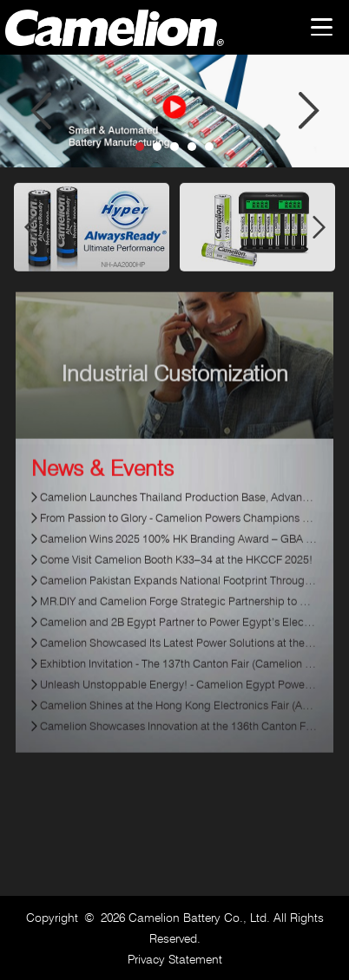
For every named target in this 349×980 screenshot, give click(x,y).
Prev (40, 111)
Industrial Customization (175, 384)
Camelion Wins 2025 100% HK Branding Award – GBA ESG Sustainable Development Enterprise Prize (178, 549)
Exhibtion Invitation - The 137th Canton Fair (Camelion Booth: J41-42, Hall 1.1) (178, 674)
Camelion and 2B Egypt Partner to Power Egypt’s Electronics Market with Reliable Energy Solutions (178, 632)
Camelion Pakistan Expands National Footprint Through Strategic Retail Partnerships (178, 591)
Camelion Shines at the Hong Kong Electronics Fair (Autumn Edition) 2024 (178, 715)
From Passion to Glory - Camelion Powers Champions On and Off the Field (178, 528)
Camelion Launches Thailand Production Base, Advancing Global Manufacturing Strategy (178, 507)
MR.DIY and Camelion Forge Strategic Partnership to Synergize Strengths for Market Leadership (178, 611)
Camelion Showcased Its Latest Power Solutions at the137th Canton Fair (178, 653)
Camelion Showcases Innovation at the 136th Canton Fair (178, 736)
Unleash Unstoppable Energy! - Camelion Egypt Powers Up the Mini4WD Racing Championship (178, 695)
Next (309, 111)
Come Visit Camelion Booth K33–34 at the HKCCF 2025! (176, 570)
